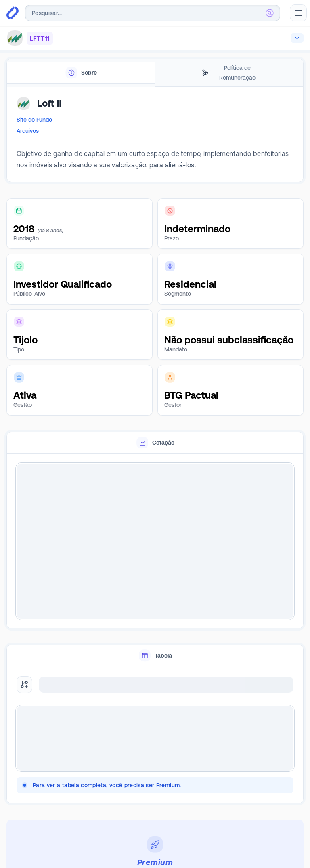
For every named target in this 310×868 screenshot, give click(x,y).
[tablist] (155, 73)
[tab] (81, 73)
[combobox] (153, 13)
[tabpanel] (155, 138)
